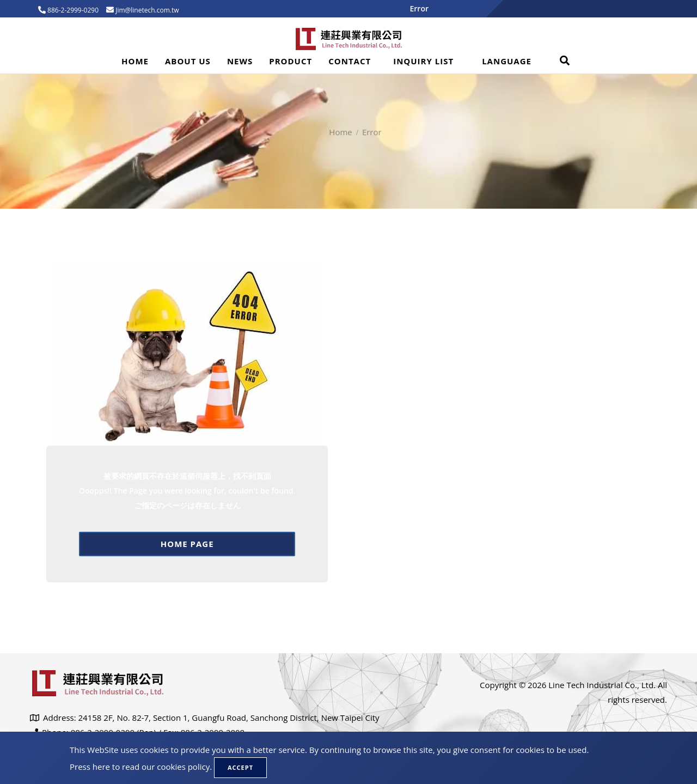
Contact (350, 61)
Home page (187, 544)
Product (291, 61)
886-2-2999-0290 (72, 10)
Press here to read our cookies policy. (141, 767)
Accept (240, 767)
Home (135, 61)
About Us (188, 61)
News (240, 61)
